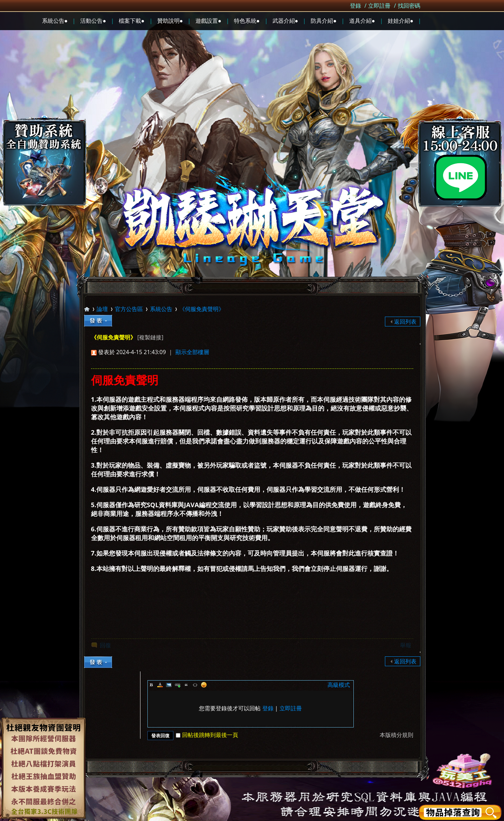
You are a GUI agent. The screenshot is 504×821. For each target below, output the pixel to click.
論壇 (102, 309)
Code (195, 685)
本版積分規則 (396, 735)
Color (160, 685)
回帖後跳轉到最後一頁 (207, 735)
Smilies (204, 685)
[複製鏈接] (150, 337)
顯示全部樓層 (192, 352)
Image (169, 685)
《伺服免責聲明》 (202, 309)
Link (178, 685)
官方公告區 (129, 309)
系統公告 (161, 309)
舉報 (406, 645)
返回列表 (405, 322)
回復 (105, 645)
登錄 (355, 6)
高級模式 (339, 685)
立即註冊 (379, 6)
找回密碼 (409, 6)
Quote (186, 685)
